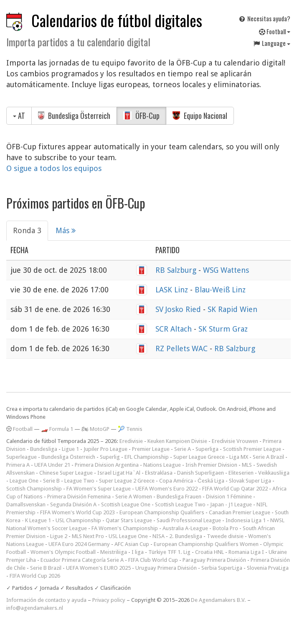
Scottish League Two (180, 504)
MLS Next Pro (88, 536)
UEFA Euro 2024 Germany (79, 544)
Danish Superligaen (201, 473)
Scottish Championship (34, 489)
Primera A (18, 465)
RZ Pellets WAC (183, 348)
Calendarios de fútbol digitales (117, 20)
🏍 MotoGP (95, 429)
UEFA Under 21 (52, 465)
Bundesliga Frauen (179, 497)
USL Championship (78, 520)
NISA (159, 536)
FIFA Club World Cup (153, 560)
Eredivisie (131, 441)
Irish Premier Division (211, 465)
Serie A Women (134, 497)
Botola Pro (225, 528)
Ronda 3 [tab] (27, 230)
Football (275, 31)
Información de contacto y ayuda (46, 600)
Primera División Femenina (79, 497)
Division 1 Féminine (229, 497)
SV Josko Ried (179, 309)
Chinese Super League (66, 473)
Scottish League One (126, 504)
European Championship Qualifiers (162, 512)
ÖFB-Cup (141, 116)
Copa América (176, 481)
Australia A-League (185, 528)
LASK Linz (173, 290)
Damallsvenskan (26, 504)
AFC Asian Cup (132, 544)
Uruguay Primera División (166, 568)
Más (66, 230)
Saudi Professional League (189, 520)
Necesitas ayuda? (264, 18)
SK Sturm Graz (223, 329)
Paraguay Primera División (214, 560)
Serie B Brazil (46, 568)
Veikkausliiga (274, 473)
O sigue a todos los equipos (54, 168)
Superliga (207, 449)
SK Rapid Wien (232, 309)
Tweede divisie (225, 536)
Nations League (162, 465)
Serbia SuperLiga (222, 568)
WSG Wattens (226, 270)
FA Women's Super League (99, 489)
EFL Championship (147, 457)
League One (24, 481)
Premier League (151, 449)
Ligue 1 (70, 449)
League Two (79, 481)
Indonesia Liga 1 (246, 520)
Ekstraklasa (159, 473)
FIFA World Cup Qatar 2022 (235, 489)
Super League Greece (199, 457)
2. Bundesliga (186, 536)
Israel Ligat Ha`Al (119, 473)
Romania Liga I (246, 552)
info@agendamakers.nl (35, 608)
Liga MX (239, 457)
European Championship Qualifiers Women (206, 544)
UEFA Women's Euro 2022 (166, 489)
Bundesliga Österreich (74, 116)
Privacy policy (109, 600)
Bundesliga (44, 449)
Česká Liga (211, 481)
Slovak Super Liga (250, 481)
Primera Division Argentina (107, 465)
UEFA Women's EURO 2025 (98, 568)
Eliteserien (241, 473)
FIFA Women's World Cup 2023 (77, 512)
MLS (247, 465)
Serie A (183, 449)
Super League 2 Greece (127, 481)
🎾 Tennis (130, 429)
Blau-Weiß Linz (220, 290)
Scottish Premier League (252, 449)
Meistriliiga (114, 552)
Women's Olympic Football (63, 552)
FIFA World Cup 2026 (35, 576)
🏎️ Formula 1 (57, 429)
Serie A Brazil (268, 457)
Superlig (110, 457)
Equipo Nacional (200, 116)
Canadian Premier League (240, 512)
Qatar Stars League (129, 520)
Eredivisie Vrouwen (235, 441)
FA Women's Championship (125, 528)
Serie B (51, 481)
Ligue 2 (59, 536)
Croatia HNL (209, 552)
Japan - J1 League (231, 504)
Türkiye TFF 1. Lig (169, 552)
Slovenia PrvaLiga (268, 568)
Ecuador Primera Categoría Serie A (82, 560)
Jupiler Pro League (105, 449)
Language (272, 43)
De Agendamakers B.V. (218, 600)
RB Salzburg (177, 270)
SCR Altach (175, 329)
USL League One (128, 536)
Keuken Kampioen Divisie (177, 441)
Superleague (22, 457)
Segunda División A (73, 504)
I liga (138, 552)
